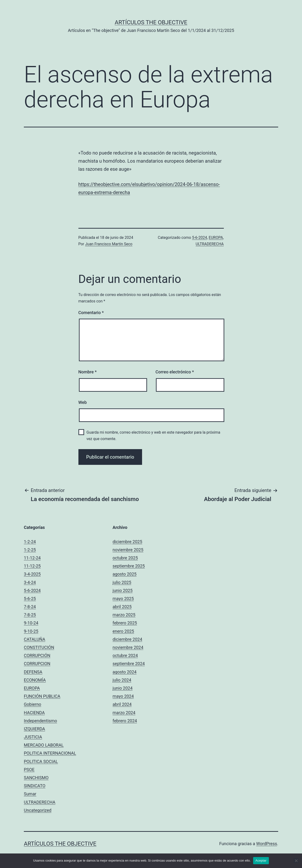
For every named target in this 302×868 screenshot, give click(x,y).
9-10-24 (31, 623)
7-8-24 (30, 607)
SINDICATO (35, 786)
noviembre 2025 (128, 550)
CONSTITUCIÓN (39, 647)
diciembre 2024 (127, 639)
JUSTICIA (33, 737)
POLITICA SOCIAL (41, 761)
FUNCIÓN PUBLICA (42, 696)
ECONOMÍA (35, 680)
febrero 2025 (125, 623)
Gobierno (33, 704)
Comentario (91, 313)
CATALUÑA (35, 639)
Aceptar (261, 860)
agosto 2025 (124, 574)
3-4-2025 (32, 574)
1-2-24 (30, 542)
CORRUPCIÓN (37, 655)
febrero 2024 (125, 721)
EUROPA (216, 238)
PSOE (29, 770)
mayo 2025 (123, 599)
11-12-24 (32, 558)
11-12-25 (32, 566)
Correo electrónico (175, 372)
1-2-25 (30, 550)
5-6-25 (30, 599)
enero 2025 (123, 631)
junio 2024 (123, 688)
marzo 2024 (124, 713)
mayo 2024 (123, 696)
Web (83, 402)
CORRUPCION (37, 664)
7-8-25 (30, 615)
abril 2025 (122, 607)
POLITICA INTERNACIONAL (50, 753)
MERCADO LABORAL (44, 745)
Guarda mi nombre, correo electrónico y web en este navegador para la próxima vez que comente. (153, 436)
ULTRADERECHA (210, 244)
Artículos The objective (151, 22)
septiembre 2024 (129, 664)
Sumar (30, 794)
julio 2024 (122, 680)
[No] (296, 861)
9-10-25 (31, 631)
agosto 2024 (124, 672)
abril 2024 (122, 704)
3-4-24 (30, 582)
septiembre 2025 (129, 566)
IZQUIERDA (34, 729)
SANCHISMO (36, 778)
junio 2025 (123, 590)
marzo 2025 (124, 615)
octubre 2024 (125, 655)
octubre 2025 (125, 558)
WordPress (267, 844)
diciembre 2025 (127, 542)
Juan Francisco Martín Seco (109, 244)
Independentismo (40, 721)
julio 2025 (122, 582)
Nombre (88, 372)
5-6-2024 (200, 238)
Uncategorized (38, 810)
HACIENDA (34, 713)
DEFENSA (33, 672)
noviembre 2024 (128, 647)
